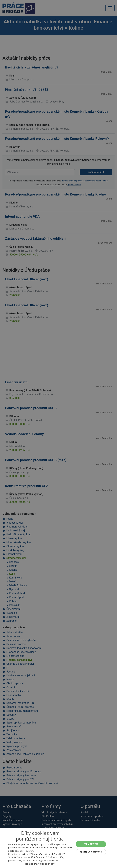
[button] (40, 864)
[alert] (58, 434)
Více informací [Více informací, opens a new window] (51, 861)
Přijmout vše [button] (91, 844)
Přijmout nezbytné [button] (91, 852)
